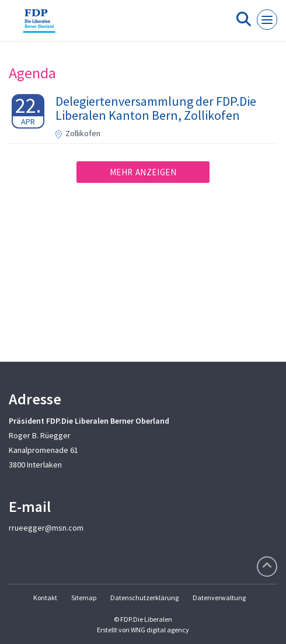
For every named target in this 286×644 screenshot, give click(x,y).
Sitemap (84, 598)
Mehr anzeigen (143, 172)
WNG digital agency (160, 630)
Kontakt (45, 598)
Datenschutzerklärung (144, 598)
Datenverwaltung (219, 598)
